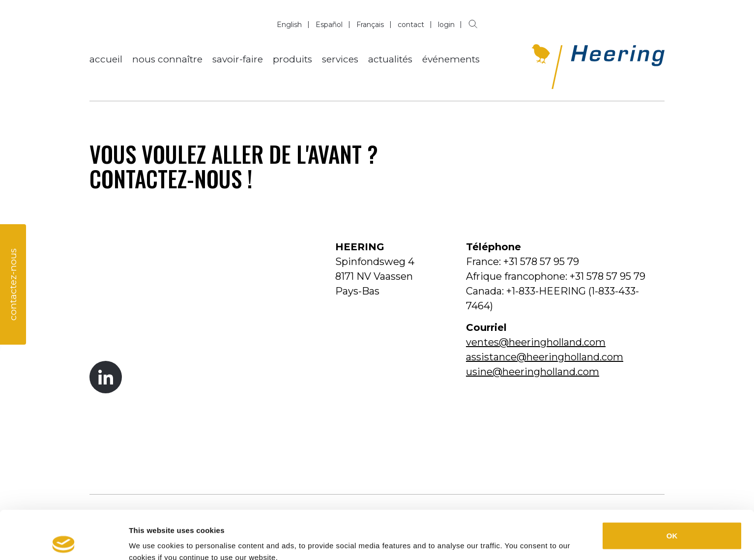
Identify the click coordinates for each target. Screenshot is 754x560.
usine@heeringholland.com (533, 372)
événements (451, 59)
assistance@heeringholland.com (545, 357)
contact (411, 25)
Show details (511, 541)
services (340, 59)
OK (672, 487)
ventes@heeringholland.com (536, 342)
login (446, 25)
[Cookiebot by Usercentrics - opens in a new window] (64, 541)
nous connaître (167, 59)
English (289, 25)
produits (292, 59)
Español (329, 25)
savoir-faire (238, 59)
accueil (106, 59)
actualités (390, 59)
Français (370, 25)
